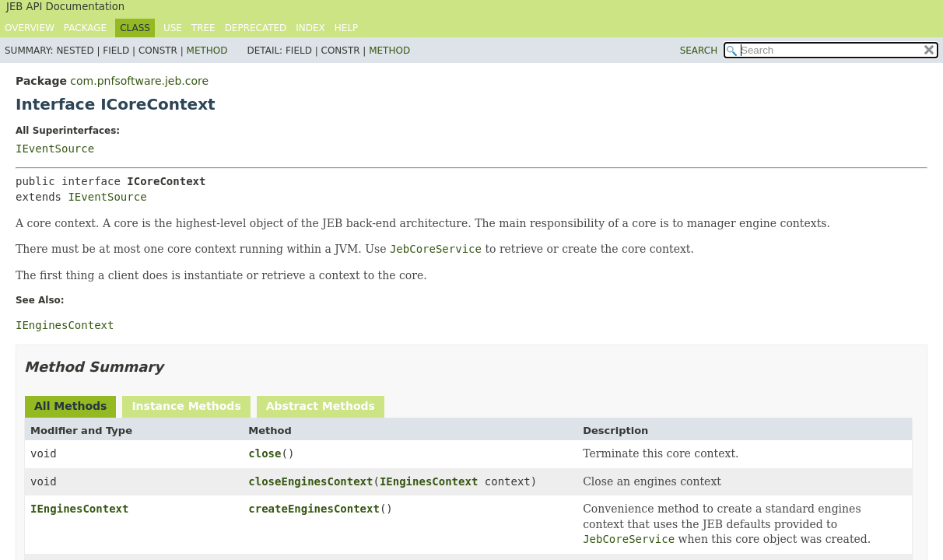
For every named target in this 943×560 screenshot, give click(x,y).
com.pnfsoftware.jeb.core (139, 81)
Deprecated (256, 28)
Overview (30, 28)
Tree (203, 28)
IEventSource (55, 149)
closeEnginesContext (310, 481)
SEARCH (699, 51)
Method (207, 51)
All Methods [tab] (70, 406)
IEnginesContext (429, 481)
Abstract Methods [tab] (321, 406)
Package (85, 28)
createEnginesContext (314, 509)
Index (310, 28)
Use (173, 28)
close (265, 453)
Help (347, 28)
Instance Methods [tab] (186, 406)
